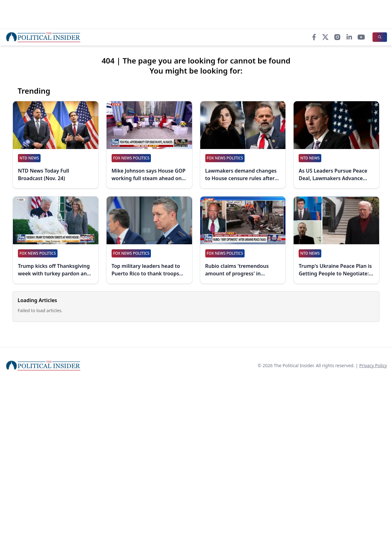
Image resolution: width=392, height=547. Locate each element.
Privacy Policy (373, 365)
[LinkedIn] (349, 37)
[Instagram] (337, 37)
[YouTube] (361, 37)
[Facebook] (314, 37)
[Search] (380, 37)
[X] (325, 37)
